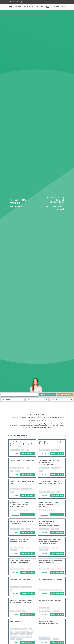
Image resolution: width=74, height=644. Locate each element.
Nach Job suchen (48, 395)
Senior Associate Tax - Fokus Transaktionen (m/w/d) (20, 541)
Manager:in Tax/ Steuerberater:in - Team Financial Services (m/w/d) (22, 601)
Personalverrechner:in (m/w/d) (50, 600)
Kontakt (56, 7)
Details (15, 453)
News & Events (48, 7)
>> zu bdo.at (30, 2)
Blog (64, 7)
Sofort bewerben (27, 453)
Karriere (18, 7)
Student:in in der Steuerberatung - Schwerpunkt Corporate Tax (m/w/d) (52, 505)
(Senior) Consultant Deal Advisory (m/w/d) (22, 483)
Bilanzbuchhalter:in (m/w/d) (20, 579)
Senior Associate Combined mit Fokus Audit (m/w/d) (50, 562)
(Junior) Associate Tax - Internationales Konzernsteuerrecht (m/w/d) (49, 523)
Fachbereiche (28, 7)
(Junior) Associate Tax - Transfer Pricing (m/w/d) (21, 522)
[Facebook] (10, 2)
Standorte (39, 7)
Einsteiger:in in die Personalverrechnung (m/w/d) (50, 622)
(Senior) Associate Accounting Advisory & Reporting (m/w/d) (21, 562)
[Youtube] (18, 2)
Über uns (11, 7)
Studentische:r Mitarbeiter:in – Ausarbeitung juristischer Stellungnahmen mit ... (21, 505)
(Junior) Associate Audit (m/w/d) (51, 579)
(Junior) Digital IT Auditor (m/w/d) (22, 461)
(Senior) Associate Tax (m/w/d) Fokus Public (50, 443)
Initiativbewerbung (65, 395)
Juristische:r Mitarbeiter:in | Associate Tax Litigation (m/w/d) (51, 483)
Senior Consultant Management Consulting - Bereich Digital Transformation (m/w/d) (51, 542)
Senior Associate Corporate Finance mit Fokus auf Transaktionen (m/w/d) (49, 462)
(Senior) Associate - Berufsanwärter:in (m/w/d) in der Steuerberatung (22, 444)
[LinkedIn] (14, 2)
